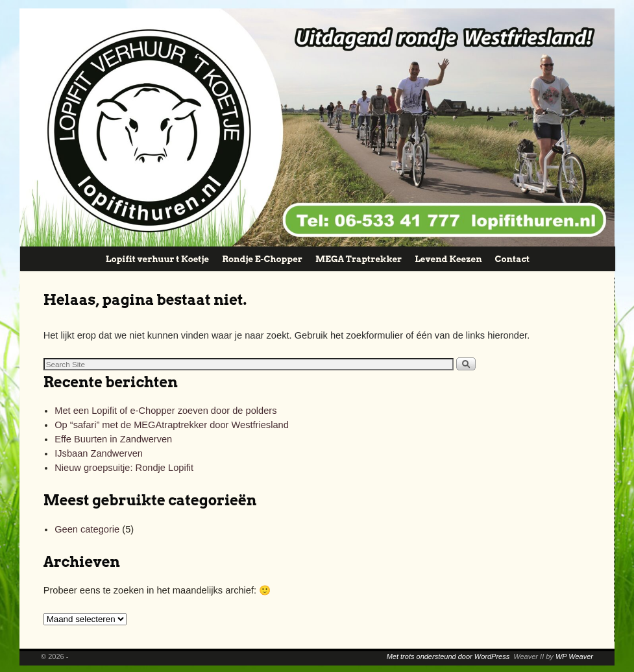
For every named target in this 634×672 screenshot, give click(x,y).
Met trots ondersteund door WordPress (448, 656)
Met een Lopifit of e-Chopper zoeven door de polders (165, 411)
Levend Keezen (448, 259)
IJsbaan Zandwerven (99, 453)
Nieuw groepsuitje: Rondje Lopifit (124, 468)
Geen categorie (87, 529)
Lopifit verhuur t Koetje (157, 259)
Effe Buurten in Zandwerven (113, 439)
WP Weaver (574, 656)
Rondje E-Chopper (262, 259)
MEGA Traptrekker (359, 259)
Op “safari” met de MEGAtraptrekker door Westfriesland (172, 425)
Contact (513, 259)
